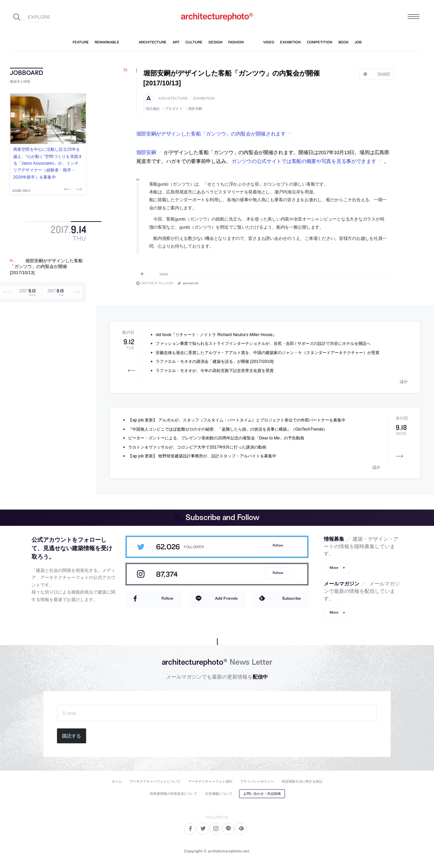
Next (78, 189)
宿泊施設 (153, 109)
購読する (72, 736)
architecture (173, 98)
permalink (191, 283)
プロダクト (174, 109)
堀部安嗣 (195, 109)
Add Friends (226, 598)
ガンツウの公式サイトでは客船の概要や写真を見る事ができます (304, 161)
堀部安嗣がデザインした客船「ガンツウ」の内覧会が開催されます (211, 134)
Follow (278, 545)
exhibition (204, 98)
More (334, 568)
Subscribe (292, 598)
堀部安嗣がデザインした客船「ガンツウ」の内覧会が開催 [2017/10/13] (46, 267)
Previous (68, 189)
